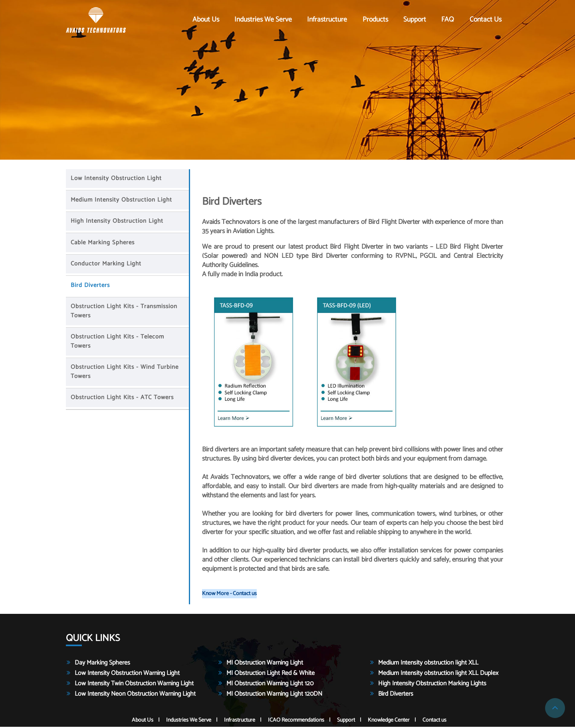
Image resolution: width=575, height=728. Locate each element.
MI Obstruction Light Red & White (271, 674)
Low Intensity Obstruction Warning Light (127, 674)
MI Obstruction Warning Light (265, 664)
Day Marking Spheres (102, 664)
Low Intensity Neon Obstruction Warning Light (135, 695)
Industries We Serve (263, 20)
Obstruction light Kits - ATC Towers (123, 399)
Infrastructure (327, 20)
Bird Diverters (91, 286)
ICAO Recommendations (296, 721)
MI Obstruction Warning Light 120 (270, 685)
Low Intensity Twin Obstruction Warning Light (134, 685)
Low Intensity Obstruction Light (117, 179)
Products (375, 20)
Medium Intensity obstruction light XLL (428, 664)
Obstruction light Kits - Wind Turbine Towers (126, 373)
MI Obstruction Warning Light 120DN (274, 695)
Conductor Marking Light (107, 265)
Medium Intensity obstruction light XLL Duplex (438, 674)
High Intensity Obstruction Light (118, 222)
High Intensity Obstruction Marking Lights (432, 685)
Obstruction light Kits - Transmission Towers (125, 312)
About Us (206, 20)
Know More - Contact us (229, 595)
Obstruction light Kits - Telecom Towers (119, 342)
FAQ (448, 20)
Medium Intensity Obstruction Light (123, 201)
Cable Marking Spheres (104, 244)
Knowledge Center (389, 721)
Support (415, 20)
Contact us (486, 20)
